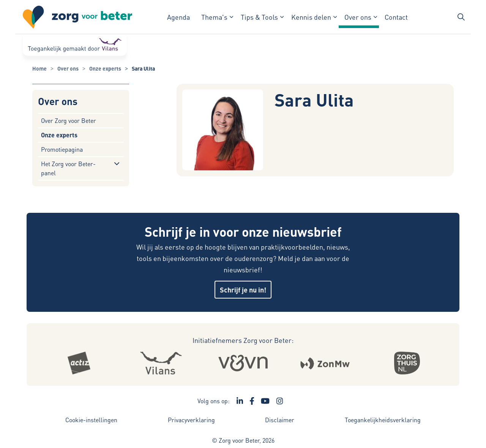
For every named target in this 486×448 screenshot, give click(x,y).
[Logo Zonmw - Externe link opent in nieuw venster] (325, 363)
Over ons (358, 17)
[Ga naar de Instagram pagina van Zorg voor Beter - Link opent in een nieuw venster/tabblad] (280, 401)
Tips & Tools (259, 17)
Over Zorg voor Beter (69, 120)
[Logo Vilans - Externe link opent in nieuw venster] (161, 363)
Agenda (178, 17)
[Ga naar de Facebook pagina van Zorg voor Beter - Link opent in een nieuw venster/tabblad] (252, 401)
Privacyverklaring (191, 420)
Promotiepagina (62, 149)
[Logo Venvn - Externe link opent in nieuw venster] (243, 363)
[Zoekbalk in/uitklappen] (461, 17)
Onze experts (59, 135)
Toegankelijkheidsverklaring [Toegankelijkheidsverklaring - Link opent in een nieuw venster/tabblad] (383, 420)
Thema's (214, 17)
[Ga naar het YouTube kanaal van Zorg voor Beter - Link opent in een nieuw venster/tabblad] (265, 401)
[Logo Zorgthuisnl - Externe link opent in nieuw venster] (407, 363)
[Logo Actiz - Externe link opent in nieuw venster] (79, 363)
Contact (396, 17)
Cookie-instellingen (91, 420)
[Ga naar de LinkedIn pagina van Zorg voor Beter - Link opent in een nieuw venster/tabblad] (240, 401)
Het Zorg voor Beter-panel (68, 168)
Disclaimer (280, 420)
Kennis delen (311, 17)
